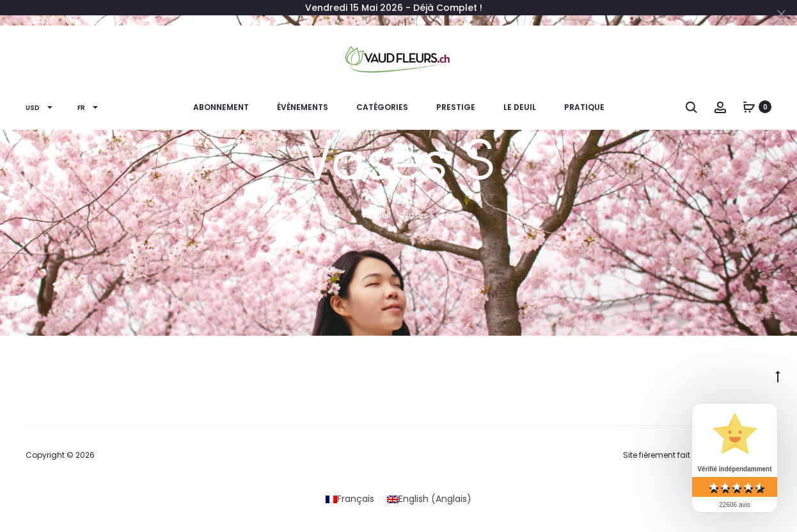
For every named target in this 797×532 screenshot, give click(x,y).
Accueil (377, 215)
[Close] (781, 13)
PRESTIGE (456, 107)
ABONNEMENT (221, 107)
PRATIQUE (584, 107)
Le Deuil (520, 107)
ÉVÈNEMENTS (303, 107)
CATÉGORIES (382, 107)
